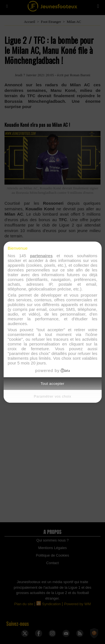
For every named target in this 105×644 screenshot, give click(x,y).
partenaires (41, 256)
